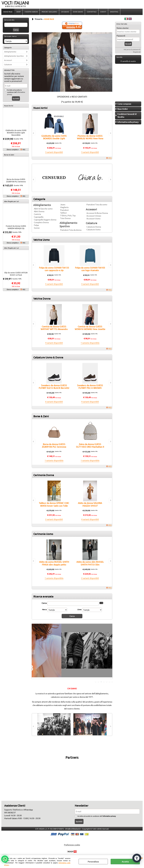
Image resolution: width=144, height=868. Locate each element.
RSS (24, 149)
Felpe (36, 225)
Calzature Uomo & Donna (48, 357)
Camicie (37, 214)
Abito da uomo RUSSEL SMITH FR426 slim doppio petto (54, 563)
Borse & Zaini (9, 155)
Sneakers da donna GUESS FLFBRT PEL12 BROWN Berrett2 (90, 388)
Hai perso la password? (132, 49)
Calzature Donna (94, 227)
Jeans (63, 204)
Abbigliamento (10, 52)
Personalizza (93, 862)
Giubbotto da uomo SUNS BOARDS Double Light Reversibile (16, 133)
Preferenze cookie (72, 845)
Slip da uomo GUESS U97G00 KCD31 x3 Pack (16, 274)
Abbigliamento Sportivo (14, 56)
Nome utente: (123, 28)
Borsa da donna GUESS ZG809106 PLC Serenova (16, 180)
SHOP (18, 12)
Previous (34, 652)
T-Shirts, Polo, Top (68, 215)
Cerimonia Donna (44, 475)
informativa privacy (109, 816)
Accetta (125, 862)
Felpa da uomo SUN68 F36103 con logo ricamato (90, 269)
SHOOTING (114, 12)
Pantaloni (64, 210)
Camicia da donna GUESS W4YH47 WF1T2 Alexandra (54, 328)
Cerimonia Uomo (43, 534)
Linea (79, 609)
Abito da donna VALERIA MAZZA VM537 (90, 504)
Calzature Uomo (94, 229)
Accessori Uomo (93, 218)
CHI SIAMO (65, 12)
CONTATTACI (92, 12)
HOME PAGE (8, 12)
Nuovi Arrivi (9, 106)
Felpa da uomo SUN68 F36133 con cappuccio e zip (54, 269)
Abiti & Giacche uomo (43, 209)
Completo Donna (41, 222)
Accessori (8, 60)
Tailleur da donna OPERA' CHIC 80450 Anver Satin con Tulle (54, 504)
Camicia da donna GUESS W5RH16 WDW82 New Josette (90, 328)
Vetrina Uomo (42, 240)
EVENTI (103, 12)
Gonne (37, 228)
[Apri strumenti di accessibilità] (137, 858)
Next (110, 652)
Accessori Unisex (94, 216)
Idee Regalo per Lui (11, 248)
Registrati (137, 52)
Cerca (44, 603)
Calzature (8, 64)
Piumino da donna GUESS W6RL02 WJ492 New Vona (90, 137)
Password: (121, 36)
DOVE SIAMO (78, 12)
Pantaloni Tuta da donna (71, 230)
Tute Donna (65, 218)
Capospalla (39, 217)
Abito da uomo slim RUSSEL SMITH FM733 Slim (90, 563)
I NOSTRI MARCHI (31, 12)
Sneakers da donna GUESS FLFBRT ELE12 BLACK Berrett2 (54, 387)
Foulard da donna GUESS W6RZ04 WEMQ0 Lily (16, 227)
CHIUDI (142, 858)
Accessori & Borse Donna (97, 213)
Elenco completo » (13, 149)
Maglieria (64, 207)
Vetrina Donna (42, 298)
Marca (44, 609)
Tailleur (64, 213)
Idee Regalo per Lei (11, 201)
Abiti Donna (39, 211)
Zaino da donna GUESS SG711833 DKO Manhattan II (90, 445)
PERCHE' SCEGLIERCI (49, 12)
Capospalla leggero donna (45, 220)
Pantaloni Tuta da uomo (97, 204)
